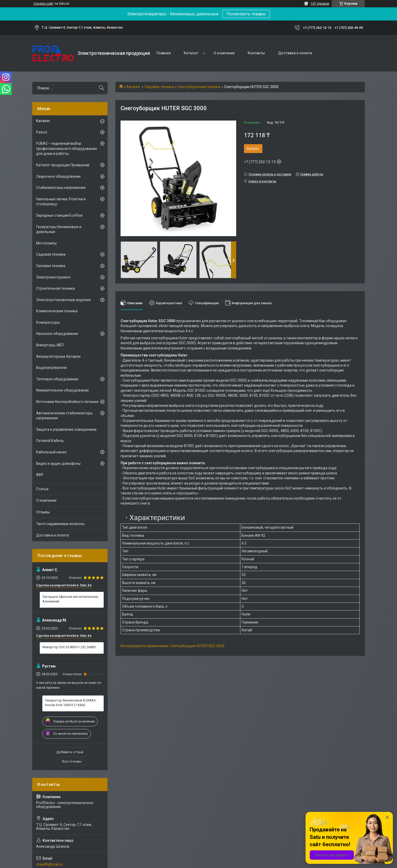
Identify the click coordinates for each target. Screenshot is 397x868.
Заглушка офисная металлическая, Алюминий (70, 599)
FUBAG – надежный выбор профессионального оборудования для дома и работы (67, 148)
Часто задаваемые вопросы (60, 524)
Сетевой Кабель (50, 441)
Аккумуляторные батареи (58, 356)
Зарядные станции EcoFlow (59, 215)
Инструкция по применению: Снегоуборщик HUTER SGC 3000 (173, 646)
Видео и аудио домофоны (58, 463)
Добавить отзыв (70, 752)
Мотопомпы (46, 243)
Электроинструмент (54, 277)
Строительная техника (55, 288)
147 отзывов (320, 4)
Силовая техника (51, 266)
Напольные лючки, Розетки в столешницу (61, 202)
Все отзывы (72, 761)
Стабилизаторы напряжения (61, 188)
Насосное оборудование (57, 334)
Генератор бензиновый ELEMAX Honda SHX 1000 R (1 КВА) (70, 703)
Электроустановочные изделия (63, 300)
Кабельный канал (51, 452)
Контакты (256, 53)
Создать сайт (43, 4)
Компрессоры (48, 322)
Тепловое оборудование (57, 379)
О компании (224, 53)
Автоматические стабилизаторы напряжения (64, 416)
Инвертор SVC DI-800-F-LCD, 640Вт (69, 647)
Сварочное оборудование (58, 176)
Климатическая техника (57, 311)
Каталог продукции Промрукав (63, 165)
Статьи (42, 489)
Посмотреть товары (246, 14)
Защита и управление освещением (66, 429)
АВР (40, 475)
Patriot (42, 132)
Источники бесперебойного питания (67, 402)
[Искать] (101, 88)
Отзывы (43, 512)
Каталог (191, 53)
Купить (253, 149)
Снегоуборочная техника (199, 87)
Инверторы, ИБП (50, 345)
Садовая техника (159, 87)
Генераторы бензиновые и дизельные (59, 229)
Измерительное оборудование (62, 390)
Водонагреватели (51, 368)
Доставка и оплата (295, 53)
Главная (164, 53)
